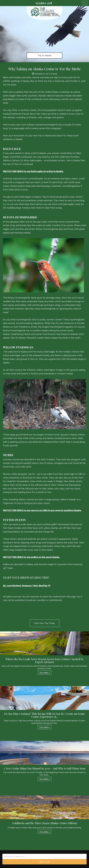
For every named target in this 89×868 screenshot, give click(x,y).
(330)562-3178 (44, 3)
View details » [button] (44, 673)
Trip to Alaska (44, 55)
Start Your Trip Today (44, 623)
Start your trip (45, 862)
